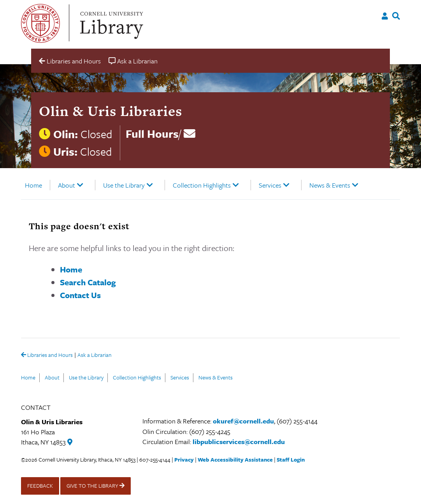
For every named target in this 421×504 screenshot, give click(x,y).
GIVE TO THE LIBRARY (96, 486)
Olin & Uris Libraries (111, 111)
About (67, 185)
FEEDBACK (40, 486)
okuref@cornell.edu (243, 421)
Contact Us (80, 295)
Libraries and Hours (47, 355)
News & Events (330, 185)
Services (270, 185)
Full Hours (152, 133)
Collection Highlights (202, 185)
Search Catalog (88, 282)
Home (33, 185)
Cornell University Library (111, 23)
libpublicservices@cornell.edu (239, 442)
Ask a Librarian (95, 356)
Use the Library (124, 185)
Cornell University (40, 23)
